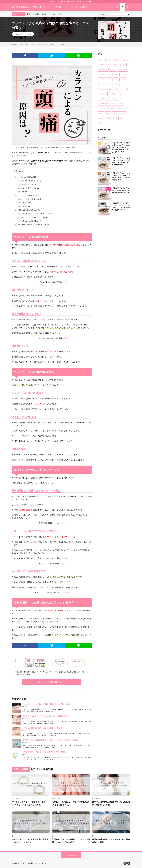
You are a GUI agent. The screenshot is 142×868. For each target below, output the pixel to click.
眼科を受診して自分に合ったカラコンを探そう (32, 225)
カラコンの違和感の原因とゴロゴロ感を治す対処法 (42, 728)
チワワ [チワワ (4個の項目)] (116, 79)
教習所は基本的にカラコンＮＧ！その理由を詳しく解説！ (111, 841)
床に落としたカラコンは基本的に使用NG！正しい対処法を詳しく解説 (29, 803)
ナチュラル (36, 14)
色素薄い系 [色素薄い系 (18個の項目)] (116, 113)
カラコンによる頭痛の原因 (25, 177)
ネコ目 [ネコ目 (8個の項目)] (126, 89)
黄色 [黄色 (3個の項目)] (100, 123)
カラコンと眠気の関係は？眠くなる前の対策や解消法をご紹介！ (111, 803)
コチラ (65, 282)
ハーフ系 (52, 14)
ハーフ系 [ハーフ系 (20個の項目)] (111, 94)
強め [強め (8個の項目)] (113, 108)
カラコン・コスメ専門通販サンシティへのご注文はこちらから (71, 2)
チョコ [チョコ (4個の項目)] (109, 79)
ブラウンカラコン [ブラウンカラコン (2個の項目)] (105, 99)
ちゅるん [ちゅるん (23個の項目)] (123, 65)
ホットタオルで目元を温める (29, 199)
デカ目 (44, 14)
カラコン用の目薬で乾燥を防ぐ (30, 221)
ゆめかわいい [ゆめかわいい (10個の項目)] (103, 70)
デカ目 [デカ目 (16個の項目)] (123, 79)
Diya (29, 14)
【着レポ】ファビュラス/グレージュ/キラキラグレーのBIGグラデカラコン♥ (120, 190)
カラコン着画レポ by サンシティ (35, 863)
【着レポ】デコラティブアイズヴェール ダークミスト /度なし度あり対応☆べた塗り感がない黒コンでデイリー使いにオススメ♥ (121, 147)
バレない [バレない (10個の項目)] (120, 94)
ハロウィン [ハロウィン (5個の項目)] (102, 94)
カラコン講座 (28, 34)
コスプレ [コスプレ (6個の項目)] (124, 74)
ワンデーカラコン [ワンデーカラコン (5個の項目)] (105, 104)
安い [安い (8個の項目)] (107, 108)
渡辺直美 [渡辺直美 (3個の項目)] (120, 108)
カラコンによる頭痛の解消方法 (27, 195)
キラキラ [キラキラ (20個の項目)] (102, 74)
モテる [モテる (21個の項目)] (115, 99)
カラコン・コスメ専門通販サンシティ (52, 682)
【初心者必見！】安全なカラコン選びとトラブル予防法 (44, 752)
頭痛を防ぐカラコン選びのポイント (28, 210)
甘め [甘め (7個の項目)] (127, 108)
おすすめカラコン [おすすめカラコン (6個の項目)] (105, 65)
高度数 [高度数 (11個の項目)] (115, 118)
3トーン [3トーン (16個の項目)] (101, 60)
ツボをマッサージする (27, 203)
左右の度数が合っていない (28, 188)
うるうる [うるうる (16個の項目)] (125, 60)
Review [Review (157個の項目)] (109, 60)
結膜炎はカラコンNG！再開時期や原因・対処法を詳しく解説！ (30, 841)
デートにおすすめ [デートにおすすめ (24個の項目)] (105, 84)
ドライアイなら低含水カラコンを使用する (34, 217)
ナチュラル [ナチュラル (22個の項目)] (116, 84)
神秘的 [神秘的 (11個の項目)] (108, 113)
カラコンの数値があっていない (30, 181)
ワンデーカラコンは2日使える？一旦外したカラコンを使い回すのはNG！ (51, 740)
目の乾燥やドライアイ (27, 184)
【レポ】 (60, 14)
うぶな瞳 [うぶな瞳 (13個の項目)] (117, 60)
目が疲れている (25, 192)
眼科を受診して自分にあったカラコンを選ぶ (34, 214)
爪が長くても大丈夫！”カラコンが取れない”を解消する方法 (46, 716)
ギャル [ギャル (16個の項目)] (109, 74)
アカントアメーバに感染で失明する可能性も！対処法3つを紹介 (47, 704)
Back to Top (71, 856)
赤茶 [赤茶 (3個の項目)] (124, 113)
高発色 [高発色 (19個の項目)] (122, 118)
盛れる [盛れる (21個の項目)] (101, 113)
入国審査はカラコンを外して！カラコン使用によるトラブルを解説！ (71, 841)
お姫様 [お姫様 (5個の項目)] (115, 65)
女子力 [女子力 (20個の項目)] (101, 108)
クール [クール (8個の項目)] (116, 74)
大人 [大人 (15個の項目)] (114, 104)
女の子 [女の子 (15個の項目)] (120, 104)
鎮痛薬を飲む (24, 206)
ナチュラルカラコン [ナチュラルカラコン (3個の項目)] (105, 89)
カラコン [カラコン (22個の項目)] (113, 70)
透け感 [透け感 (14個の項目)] (101, 118)
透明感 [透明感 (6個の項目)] (108, 118)
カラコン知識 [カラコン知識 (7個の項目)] (123, 70)
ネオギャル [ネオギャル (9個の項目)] (118, 89)
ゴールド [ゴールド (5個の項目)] (102, 79)
